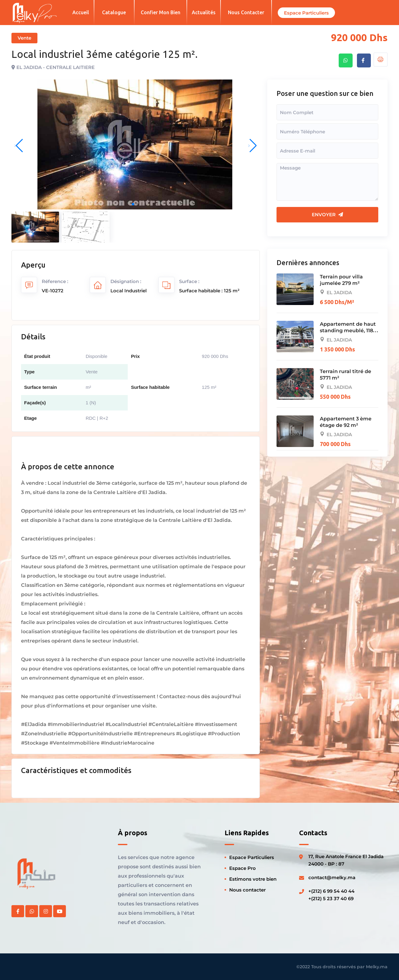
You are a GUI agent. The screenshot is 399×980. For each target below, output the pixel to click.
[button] (133, 204)
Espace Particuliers (252, 857)
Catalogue (114, 12)
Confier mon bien (161, 12)
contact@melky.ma (332, 877)
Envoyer (327, 215)
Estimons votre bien (253, 879)
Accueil (81, 12)
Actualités (204, 12)
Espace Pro (242, 868)
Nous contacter (246, 12)
